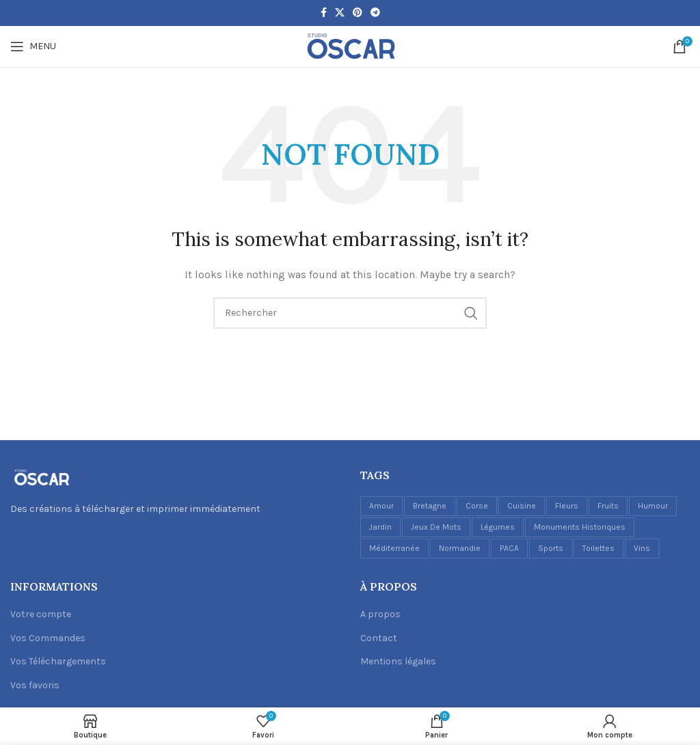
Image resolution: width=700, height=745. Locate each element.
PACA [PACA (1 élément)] (509, 548)
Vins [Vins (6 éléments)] (642, 548)
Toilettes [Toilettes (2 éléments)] (598, 548)
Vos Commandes (48, 638)
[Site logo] (350, 45)
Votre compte (41, 614)
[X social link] (340, 13)
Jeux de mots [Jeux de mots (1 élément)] (436, 527)
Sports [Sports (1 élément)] (551, 548)
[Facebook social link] (324, 13)
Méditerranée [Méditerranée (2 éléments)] (394, 548)
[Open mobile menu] (33, 46)
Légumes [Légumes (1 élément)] (498, 527)
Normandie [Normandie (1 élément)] (460, 548)
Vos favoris (35, 685)
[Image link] (41, 477)
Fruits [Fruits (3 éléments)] (608, 506)
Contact (379, 638)
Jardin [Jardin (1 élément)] (380, 527)
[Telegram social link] (375, 13)
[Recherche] (350, 313)
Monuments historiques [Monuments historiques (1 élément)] (580, 527)
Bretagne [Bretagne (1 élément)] (430, 506)
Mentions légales (398, 661)
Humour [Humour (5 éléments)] (653, 506)
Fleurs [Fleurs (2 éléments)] (567, 506)
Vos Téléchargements (58, 661)
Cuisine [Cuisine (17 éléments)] (522, 506)
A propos (380, 614)
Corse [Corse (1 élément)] (477, 506)
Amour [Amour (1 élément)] (381, 506)
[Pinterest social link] (358, 13)
